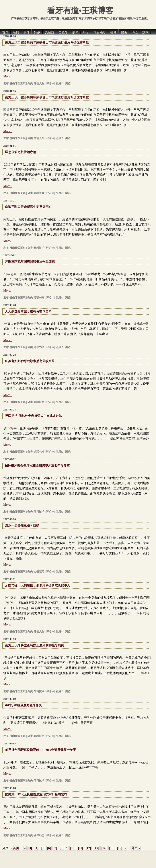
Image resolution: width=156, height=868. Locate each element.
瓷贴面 (49, 32)
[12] (88, 848)
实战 (37, 32)
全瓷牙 (63, 32)
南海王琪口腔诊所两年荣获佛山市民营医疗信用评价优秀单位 (47, 42)
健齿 (124, 32)
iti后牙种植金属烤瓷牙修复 (23, 705)
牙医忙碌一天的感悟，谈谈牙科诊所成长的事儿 (38, 585)
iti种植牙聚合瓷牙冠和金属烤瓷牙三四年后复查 (37, 466)
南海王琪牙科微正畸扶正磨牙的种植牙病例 (35, 645)
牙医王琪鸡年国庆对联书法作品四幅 (30, 262)
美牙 (27, 32)
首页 (5, 32)
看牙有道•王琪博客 (80, 11)
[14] (104, 848)
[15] (112, 848)
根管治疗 (100, 32)
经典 (16, 32)
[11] (81, 848)
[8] (62, 848)
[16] (120, 848)
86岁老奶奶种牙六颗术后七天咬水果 (30, 361)
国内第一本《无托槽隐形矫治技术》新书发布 (36, 794)
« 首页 (15, 848)
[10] (73, 848)
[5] (43, 848)
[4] (36, 848)
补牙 (86, 32)
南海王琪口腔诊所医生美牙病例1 (28, 207)
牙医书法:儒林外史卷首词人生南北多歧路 (34, 416)
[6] (49, 848)
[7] (55, 848)
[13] (96, 848)
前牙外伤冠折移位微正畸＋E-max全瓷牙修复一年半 (41, 750)
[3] (30, 848)
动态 (135, 32)
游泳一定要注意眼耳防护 (22, 526)
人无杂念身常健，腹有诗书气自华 (28, 311)
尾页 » (136, 848)
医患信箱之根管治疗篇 (21, 152)
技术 (145, 32)
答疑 (113, 32)
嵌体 (75, 32)
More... (8, 76)
